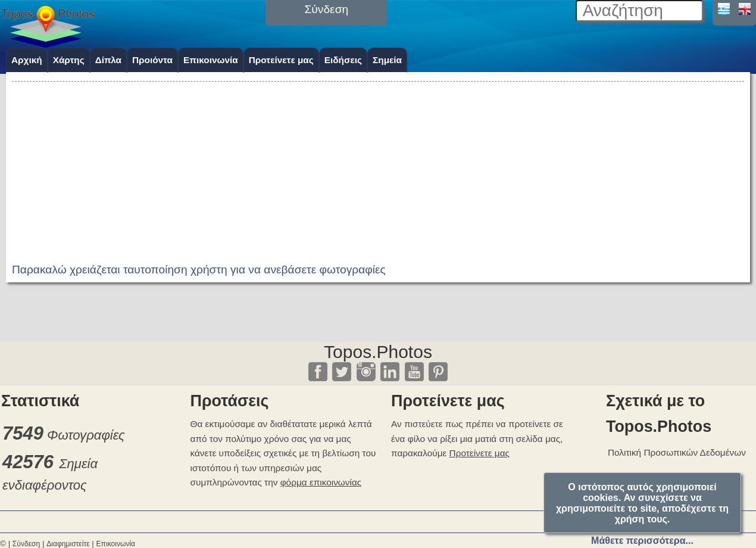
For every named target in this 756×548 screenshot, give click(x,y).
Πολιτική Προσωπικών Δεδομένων (677, 452)
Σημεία (387, 60)
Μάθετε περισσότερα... (642, 541)
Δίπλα (108, 60)
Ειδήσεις (343, 60)
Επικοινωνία (211, 60)
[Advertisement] (378, 168)
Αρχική (27, 60)
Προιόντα (152, 60)
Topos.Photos (378, 352)
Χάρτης (69, 60)
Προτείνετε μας (281, 60)
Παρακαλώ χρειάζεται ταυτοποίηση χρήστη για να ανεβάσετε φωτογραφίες (199, 270)
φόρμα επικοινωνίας (321, 482)
